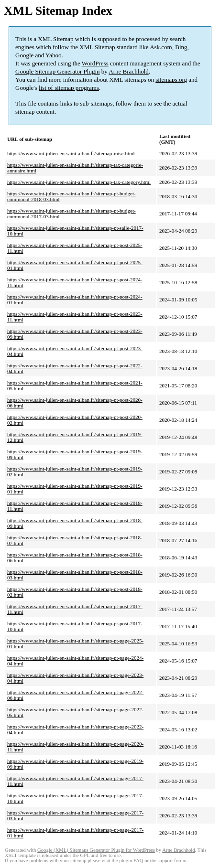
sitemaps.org (171, 80)
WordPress (95, 63)
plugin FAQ (131, 861)
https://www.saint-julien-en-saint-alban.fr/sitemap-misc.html (71, 153)
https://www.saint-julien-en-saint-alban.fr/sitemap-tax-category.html (79, 182)
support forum (172, 861)
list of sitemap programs (69, 88)
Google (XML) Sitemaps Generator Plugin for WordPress (96, 850)
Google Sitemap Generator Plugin (58, 71)
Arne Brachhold (128, 71)
